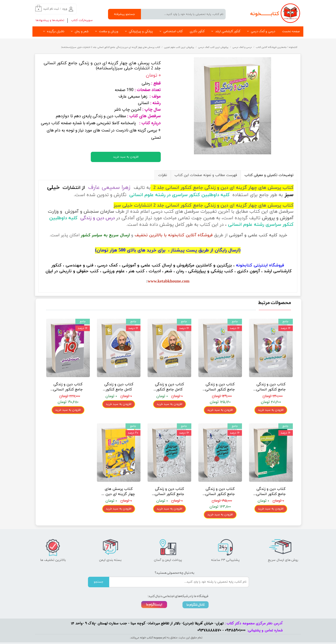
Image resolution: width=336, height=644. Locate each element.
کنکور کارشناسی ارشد (228, 31)
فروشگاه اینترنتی (269, 265)
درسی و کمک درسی (263, 31)
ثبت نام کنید (51, 9)
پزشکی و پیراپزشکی (141, 31)
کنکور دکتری (197, 31)
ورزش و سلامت (109, 31)
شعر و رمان (82, 31)
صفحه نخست (291, 31)
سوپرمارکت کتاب (82, 20)
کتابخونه (244, 265)
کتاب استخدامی (173, 31)
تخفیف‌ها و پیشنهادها (50, 20)
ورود (65, 9)
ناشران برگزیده (56, 31)
